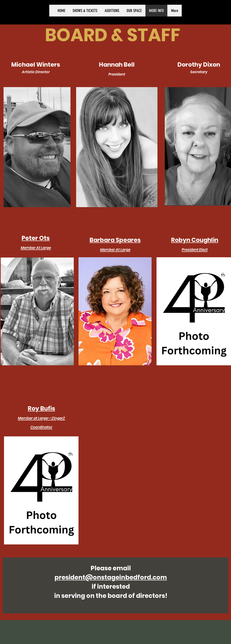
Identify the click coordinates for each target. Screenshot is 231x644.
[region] (37, 147)
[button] (37, 311)
